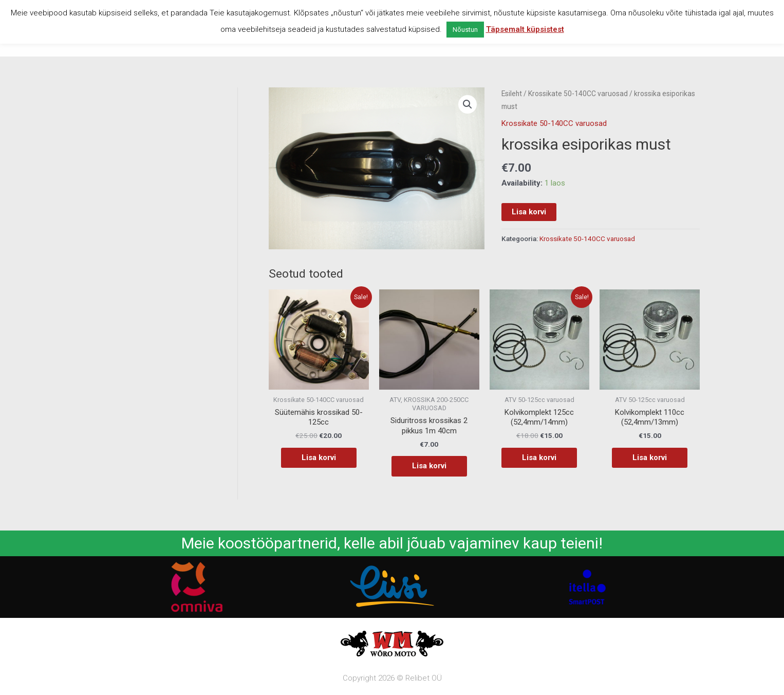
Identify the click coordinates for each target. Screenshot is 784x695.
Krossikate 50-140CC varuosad (578, 94)
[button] (468, 104)
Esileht (512, 94)
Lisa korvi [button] (319, 458)
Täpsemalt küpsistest (525, 29)
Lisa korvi (529, 212)
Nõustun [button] (465, 30)
